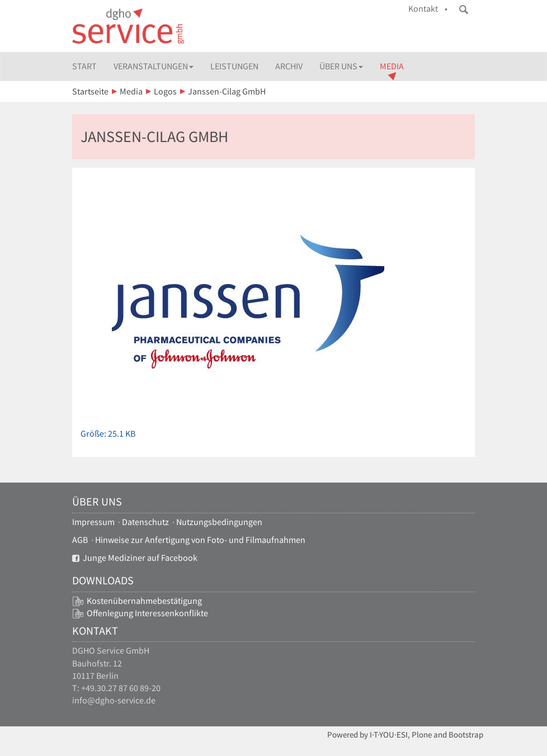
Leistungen (234, 66)
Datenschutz (145, 522)
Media (392, 66)
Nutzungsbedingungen (219, 522)
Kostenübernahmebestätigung (144, 601)
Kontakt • (428, 9)
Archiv (289, 66)
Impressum (93, 522)
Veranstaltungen (154, 66)
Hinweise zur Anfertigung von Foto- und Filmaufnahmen (200, 540)
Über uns (341, 66)
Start (84, 66)
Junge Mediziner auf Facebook (135, 558)
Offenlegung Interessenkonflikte (147, 613)
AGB (80, 540)
